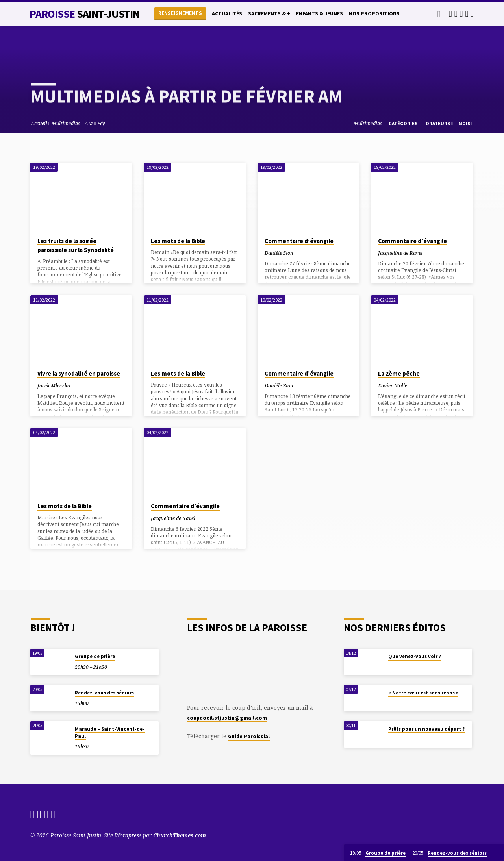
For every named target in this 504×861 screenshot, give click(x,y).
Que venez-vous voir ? (415, 656)
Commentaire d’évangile (299, 241)
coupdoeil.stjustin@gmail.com (227, 718)
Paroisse (85, 14)
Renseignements (180, 13)
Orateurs (439, 123)
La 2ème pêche (399, 373)
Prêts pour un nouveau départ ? (426, 729)
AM (89, 123)
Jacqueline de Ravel (400, 253)
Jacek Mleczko (54, 385)
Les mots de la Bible (178, 241)
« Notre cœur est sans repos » (423, 693)
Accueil (39, 123)
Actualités (227, 14)
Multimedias (66, 123)
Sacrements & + (269, 14)
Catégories (405, 123)
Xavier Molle (393, 385)
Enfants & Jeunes (320, 14)
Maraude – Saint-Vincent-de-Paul (110, 732)
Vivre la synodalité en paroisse (79, 373)
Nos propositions (374, 14)
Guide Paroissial (249, 736)
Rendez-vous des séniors (104, 693)
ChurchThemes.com (180, 835)
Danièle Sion (279, 253)
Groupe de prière (95, 656)
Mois (466, 123)
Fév (101, 123)
